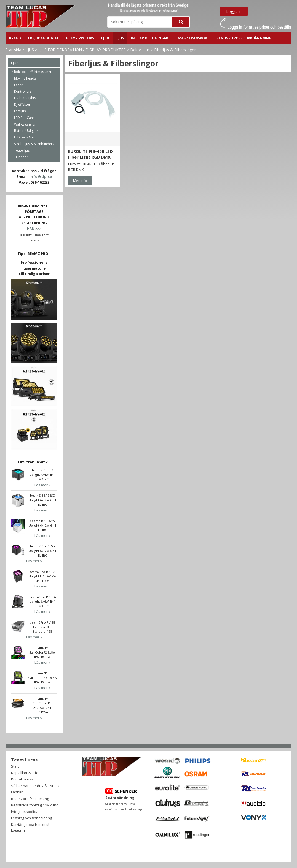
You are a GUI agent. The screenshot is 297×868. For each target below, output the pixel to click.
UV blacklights (25, 98)
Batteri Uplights (26, 131)
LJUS (120, 38)
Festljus (20, 111)
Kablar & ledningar (150, 38)
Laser (18, 85)
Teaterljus (22, 150)
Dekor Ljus (140, 50)
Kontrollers (23, 92)
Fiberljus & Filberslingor (175, 50)
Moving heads (25, 78)
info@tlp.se (41, 176)
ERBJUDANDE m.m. (44, 38)
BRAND (15, 38)
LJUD (105, 38)
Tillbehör (21, 157)
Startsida (13, 50)
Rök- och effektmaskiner (33, 72)
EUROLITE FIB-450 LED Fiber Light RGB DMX (90, 154)
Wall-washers (24, 124)
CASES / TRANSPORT (192, 38)
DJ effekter (22, 104)
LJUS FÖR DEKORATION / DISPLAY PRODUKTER (82, 50)
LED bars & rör (26, 137)
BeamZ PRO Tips (80, 38)
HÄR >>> (34, 228)
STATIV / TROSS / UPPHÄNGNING (244, 38)
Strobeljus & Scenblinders (34, 144)
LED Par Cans (24, 118)
